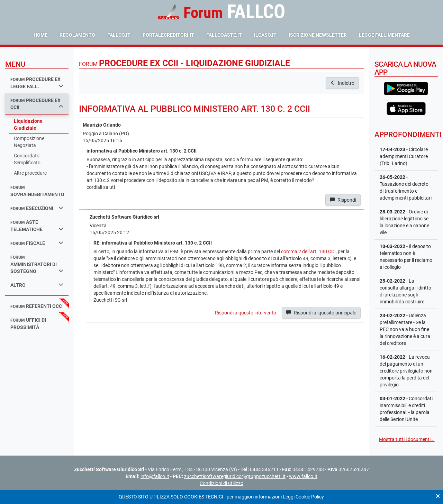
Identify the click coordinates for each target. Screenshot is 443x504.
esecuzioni (37, 208)
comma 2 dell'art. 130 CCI (308, 251)
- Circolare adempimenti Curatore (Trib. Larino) (404, 156)
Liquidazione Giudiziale (28, 125)
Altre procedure (30, 173)
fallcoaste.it (224, 35)
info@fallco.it (155, 476)
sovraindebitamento (37, 191)
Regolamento (77, 35)
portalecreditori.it (168, 35)
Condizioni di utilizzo (221, 483)
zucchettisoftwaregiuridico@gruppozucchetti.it (235, 476)
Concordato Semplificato (27, 159)
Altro (37, 285)
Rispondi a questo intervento (246, 313)
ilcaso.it (265, 35)
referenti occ (36, 306)
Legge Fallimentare (384, 35)
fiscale (37, 243)
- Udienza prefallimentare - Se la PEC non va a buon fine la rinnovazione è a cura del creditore (405, 329)
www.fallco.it (303, 476)
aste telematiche (37, 226)
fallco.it (119, 35)
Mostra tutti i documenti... (407, 439)
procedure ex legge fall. (37, 83)
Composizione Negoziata (29, 142)
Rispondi (343, 200)
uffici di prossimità (28, 324)
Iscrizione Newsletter (318, 35)
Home (40, 35)
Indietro (342, 83)
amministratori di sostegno (37, 264)
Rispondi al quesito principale (321, 313)
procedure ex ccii (37, 104)
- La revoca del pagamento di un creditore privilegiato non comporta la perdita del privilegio (406, 371)
